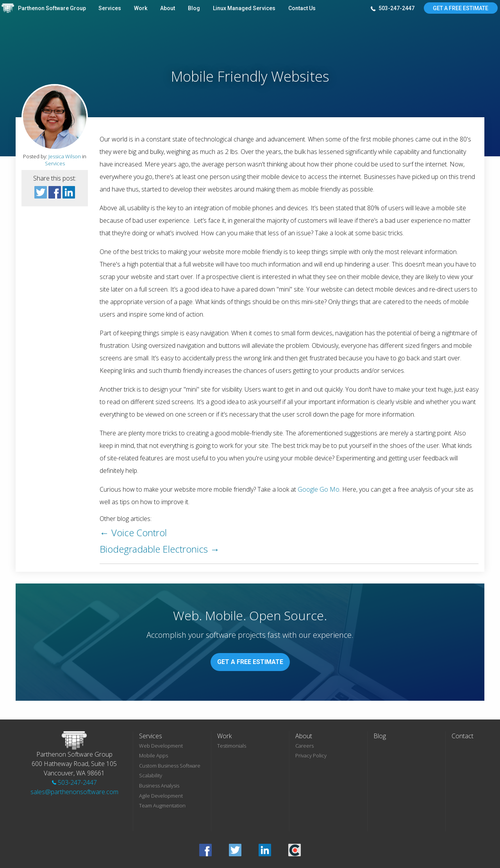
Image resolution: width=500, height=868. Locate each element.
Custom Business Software (170, 766)
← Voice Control (133, 532)
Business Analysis (159, 786)
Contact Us (302, 8)
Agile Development (161, 796)
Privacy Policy (311, 755)
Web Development (161, 746)
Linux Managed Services (244, 8)
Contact (462, 736)
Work (141, 8)
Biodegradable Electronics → (160, 549)
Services (110, 8)
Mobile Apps (154, 755)
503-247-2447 (393, 9)
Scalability (151, 775)
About (168, 8)
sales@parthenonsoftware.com (74, 792)
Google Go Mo (319, 489)
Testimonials (232, 746)
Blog (194, 8)
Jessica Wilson (65, 156)
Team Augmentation (162, 805)
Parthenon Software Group (52, 8)
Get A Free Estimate (461, 8)
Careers (304, 746)
